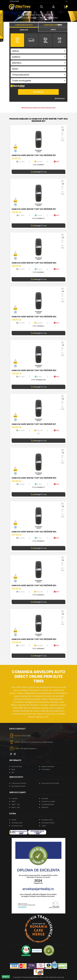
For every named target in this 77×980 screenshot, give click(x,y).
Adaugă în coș (39, 172)
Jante (44, 826)
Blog (13, 769)
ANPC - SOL (16, 807)
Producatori (46, 769)
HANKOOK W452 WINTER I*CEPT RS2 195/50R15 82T (38, 18)
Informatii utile (17, 766)
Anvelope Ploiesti (48, 823)
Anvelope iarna (47, 820)
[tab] (24, 30)
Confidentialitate (48, 804)
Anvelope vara (17, 826)
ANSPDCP (45, 807)
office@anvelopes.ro (28, 749)
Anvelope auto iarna (44, 15)
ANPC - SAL (16, 804)
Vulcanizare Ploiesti (19, 783)
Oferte (14, 820)
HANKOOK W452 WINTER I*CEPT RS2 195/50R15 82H (34, 263)
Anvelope (30, 15)
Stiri (13, 772)
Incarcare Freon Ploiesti (50, 783)
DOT (56, 162)
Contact (15, 798)
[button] (42, 7)
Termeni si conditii (48, 801)
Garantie (45, 798)
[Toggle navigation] (66, 1)
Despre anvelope (48, 766)
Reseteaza (60, 98)
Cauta (38, 92)
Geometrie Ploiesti (18, 786)
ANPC (14, 801)
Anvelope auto (17, 823)
